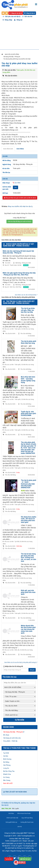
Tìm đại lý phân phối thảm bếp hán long (28, 342)
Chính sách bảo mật (12, 818)
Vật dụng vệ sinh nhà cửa (12, 738)
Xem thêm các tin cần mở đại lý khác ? (26, 295)
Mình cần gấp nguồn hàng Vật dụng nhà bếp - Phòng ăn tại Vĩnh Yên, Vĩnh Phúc (19, 274)
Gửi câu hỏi (27, 17)
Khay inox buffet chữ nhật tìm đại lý (20, 206)
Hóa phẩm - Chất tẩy (10, 741)
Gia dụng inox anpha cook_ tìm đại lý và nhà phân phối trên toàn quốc (29, 520)
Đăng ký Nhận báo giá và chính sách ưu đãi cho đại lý (20, 198)
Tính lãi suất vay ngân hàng (15, 792)
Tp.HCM (6, 753)
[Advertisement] (19, 36)
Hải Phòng (7, 765)
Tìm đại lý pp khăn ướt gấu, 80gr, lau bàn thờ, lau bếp (28, 310)
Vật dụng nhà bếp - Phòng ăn (12, 57)
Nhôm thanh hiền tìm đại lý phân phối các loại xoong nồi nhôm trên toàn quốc (28, 629)
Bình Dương (7, 759)
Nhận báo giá (25, 859)
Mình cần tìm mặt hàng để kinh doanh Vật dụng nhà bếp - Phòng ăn (18, 252)
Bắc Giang (7, 780)
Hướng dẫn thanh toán (27, 822)
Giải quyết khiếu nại (11, 822)
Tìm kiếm (20, 720)
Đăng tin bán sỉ (30, 13)
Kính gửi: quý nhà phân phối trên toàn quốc (28, 592)
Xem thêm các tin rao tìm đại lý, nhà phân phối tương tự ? (21, 662)
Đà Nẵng (6, 762)
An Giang (6, 777)
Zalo (15, 187)
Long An (6, 768)
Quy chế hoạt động (27, 818)
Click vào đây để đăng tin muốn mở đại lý (19, 221)
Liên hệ (19, 827)
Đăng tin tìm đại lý (16, 13)
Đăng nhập (7, 20)
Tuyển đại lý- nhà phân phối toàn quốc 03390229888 (28, 414)
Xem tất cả (8, 783)
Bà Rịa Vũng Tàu (9, 771)
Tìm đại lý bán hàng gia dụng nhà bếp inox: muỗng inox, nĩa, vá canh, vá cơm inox (28, 557)
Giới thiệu (11, 813)
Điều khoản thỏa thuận (24, 813)
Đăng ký (18, 20)
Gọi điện (9, 859)
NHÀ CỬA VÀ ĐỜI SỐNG (12, 54)
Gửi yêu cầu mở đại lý (11, 17)
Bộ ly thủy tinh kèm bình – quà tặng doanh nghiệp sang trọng (28, 380)
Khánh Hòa (7, 774)
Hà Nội (6, 756)
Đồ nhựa (6, 735)
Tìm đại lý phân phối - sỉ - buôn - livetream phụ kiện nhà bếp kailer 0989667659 (28, 484)
